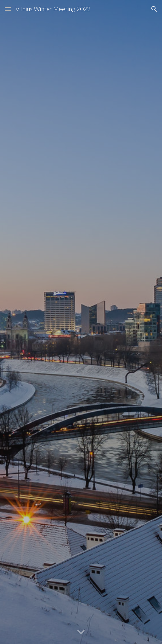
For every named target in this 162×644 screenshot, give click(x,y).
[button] (8, 9)
